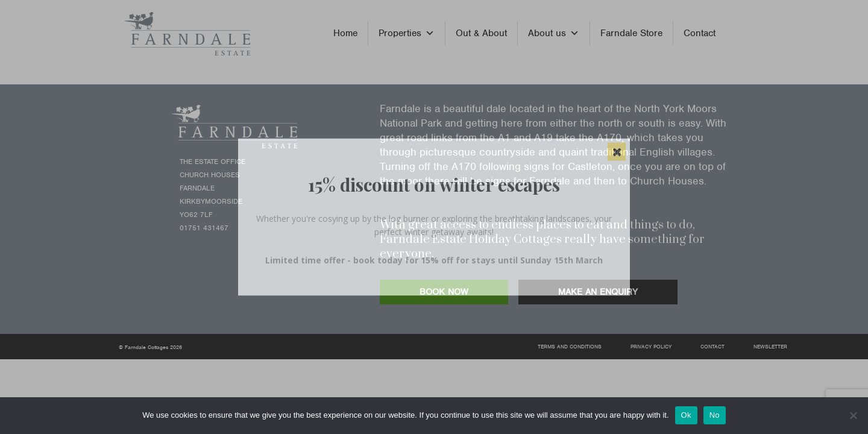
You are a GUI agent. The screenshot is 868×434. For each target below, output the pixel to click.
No (715, 415)
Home (345, 33)
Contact (700, 33)
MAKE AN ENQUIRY (598, 292)
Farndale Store (631, 33)
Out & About (481, 33)
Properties (407, 33)
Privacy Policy (651, 347)
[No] (853, 415)
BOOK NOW (444, 292)
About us (554, 33)
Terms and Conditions (570, 347)
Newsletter (770, 347)
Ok (686, 415)
